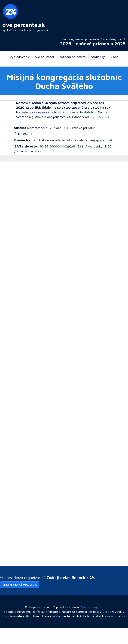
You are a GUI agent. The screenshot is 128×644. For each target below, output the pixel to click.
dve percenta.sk (24, 25)
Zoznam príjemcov (73, 57)
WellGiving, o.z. (92, 607)
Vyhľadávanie (20, 57)
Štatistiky (98, 57)
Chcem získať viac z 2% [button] (20, 585)
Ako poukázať (45, 57)
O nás (114, 57)
